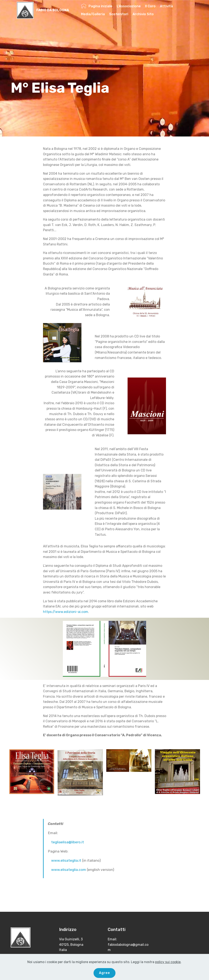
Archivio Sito (143, 14)
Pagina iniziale (97, 6)
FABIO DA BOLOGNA (53, 10)
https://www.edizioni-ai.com (66, 612)
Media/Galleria (93, 14)
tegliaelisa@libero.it (68, 842)
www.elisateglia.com (69, 870)
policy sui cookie (168, 962)
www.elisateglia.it (66, 860)
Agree (104, 973)
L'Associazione (129, 6)
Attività (166, 6)
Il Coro (150, 6)
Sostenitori (119, 14)
